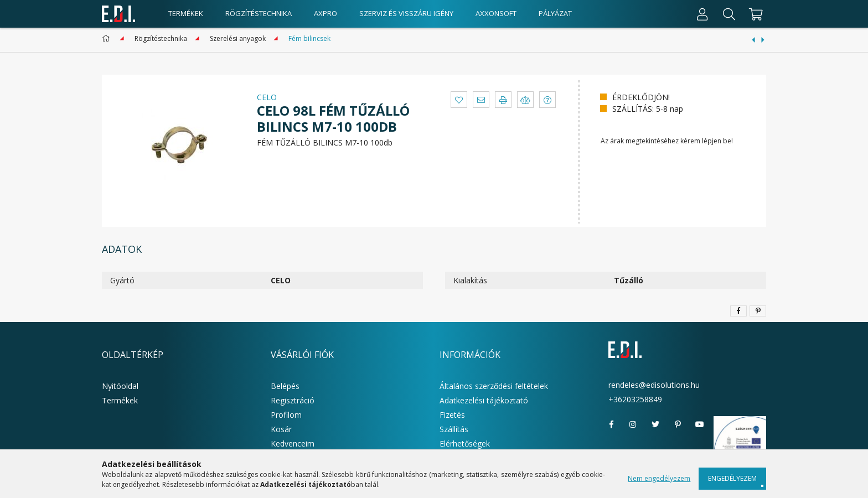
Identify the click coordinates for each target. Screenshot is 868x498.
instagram (633, 424)
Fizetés (452, 415)
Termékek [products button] (186, 13)
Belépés (285, 386)
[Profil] (702, 14)
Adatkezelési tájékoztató (484, 400)
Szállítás (454, 429)
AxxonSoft (496, 13)
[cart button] (754, 14)
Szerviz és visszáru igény (406, 13)
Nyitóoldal (120, 386)
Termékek (120, 400)
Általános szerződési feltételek (494, 386)
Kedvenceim (293, 443)
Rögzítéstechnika (259, 13)
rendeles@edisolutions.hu (654, 385)
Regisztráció (293, 400)
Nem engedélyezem (659, 478)
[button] (459, 100)
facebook (611, 424)
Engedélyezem (732, 478)
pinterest (678, 424)
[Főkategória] (108, 38)
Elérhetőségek (465, 443)
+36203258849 (635, 399)
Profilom (286, 415)
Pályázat (555, 13)
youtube (700, 424)
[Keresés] (729, 14)
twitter (655, 424)
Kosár (281, 429)
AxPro (325, 13)
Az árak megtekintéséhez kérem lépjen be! (667, 141)
